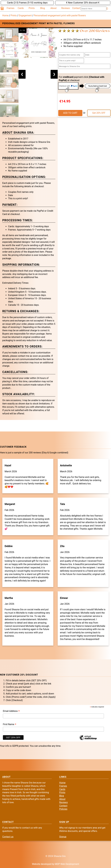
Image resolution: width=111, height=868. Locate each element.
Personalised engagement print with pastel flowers (60, 15)
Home (5, 15)
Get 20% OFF (99, 113)
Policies (63, 809)
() (107, 8)
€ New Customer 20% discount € (83, 3)
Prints (32, 8)
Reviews (66, 8)
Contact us (8, 837)
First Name (10, 725)
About (54, 8)
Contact (76, 8)
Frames (10, 8)
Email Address (11, 711)
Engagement (25, 15)
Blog (42, 8)
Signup (63, 837)
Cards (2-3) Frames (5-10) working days (27, 3)
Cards (21, 8)
